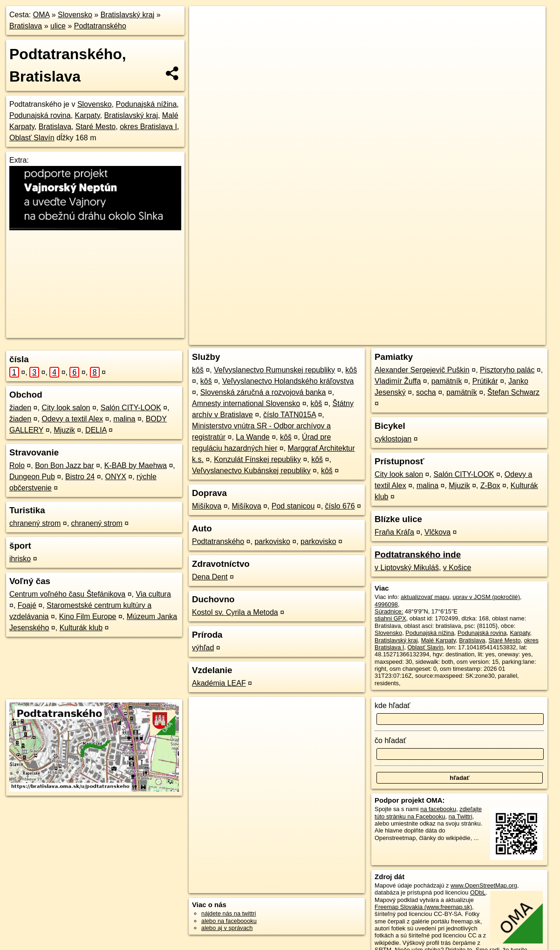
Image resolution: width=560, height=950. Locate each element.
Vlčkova (437, 532)
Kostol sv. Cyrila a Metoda (235, 612)
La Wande (253, 437)
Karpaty (88, 115)
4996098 (386, 604)
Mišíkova (207, 506)
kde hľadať (393, 706)
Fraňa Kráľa (394, 532)
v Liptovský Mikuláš (407, 568)
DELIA (96, 430)
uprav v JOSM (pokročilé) (486, 597)
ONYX (116, 477)
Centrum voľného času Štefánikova (67, 594)
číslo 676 (340, 506)
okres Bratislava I (148, 127)
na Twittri (461, 816)
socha (426, 392)
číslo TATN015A (290, 415)
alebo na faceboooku (229, 921)
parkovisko (272, 541)
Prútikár (485, 381)
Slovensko (75, 15)
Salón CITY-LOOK (131, 408)
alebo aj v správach (227, 928)
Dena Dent (210, 577)
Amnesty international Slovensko (246, 403)
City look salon (66, 408)
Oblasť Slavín (32, 138)
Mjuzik (64, 430)
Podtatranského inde (418, 554)
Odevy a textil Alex (72, 419)
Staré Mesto (96, 127)
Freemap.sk (410, 338)
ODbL (478, 892)
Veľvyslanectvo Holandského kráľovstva (288, 381)
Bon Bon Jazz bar (64, 465)
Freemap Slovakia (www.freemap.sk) (423, 907)
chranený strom (35, 523)
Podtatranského (100, 26)
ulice (58, 26)
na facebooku (438, 809)
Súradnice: (389, 611)
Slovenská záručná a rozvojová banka (263, 392)
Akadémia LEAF (219, 683)
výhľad (203, 648)
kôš (198, 370)
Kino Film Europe (88, 616)
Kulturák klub (81, 628)
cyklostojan (393, 439)
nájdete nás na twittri (229, 913)
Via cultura (154, 594)
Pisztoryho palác (507, 370)
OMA (41, 15)
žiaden (20, 408)
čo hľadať (390, 740)
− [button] (205, 36)
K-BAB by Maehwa (136, 465)
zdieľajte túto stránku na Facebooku (428, 812)
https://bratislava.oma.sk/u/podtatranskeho (492, 338)
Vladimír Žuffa (398, 381)
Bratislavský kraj (128, 15)
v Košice (457, 568)
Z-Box (490, 485)
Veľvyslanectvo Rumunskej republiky (274, 370)
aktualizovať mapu (425, 597)
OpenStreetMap (362, 338)
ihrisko (20, 559)
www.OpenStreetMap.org (484, 885)
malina (124, 419)
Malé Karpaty (438, 640)
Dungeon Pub (32, 477)
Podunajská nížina (147, 104)
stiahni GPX (390, 618)
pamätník (447, 381)
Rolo (17, 465)
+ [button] (205, 22)
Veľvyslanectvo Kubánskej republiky (251, 471)
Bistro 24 (80, 477)
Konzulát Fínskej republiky (257, 459)
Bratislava (26, 26)
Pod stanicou (293, 506)
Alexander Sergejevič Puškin (422, 370)
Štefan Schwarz (513, 392)
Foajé (27, 605)
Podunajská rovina (40, 115)
